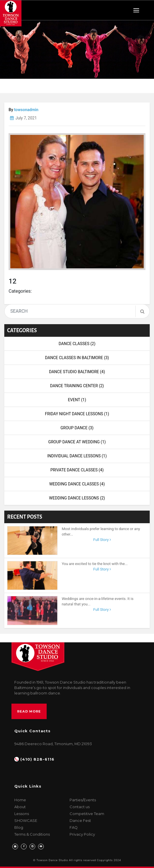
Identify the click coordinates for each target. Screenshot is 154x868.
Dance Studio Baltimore (77, 372)
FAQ (74, 827)
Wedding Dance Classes (77, 484)
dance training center (77, 386)
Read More (29, 711)
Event (77, 400)
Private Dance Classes (77, 470)
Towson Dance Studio (52, 860)
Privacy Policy (82, 834)
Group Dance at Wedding (77, 442)
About (20, 807)
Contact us (80, 807)
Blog (19, 827)
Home (20, 800)
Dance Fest (80, 821)
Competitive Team (87, 814)
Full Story (102, 540)
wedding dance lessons (77, 498)
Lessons (22, 814)
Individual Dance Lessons (77, 456)
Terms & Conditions (32, 834)
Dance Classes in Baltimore (77, 358)
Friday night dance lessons (77, 414)
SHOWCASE (26, 821)
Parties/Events (83, 800)
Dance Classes (77, 344)
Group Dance (77, 428)
